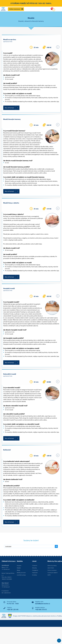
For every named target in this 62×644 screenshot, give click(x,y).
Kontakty (35, 575)
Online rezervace (15, 9)
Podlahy (59, 616)
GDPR (49, 575)
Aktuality (34, 568)
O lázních (35, 566)
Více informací (9, 108)
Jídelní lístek (51, 568)
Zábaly (19, 570)
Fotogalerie (35, 570)
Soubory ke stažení (52, 573)
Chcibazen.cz (29, 616)
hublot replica (54, 318)
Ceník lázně (8, 546)
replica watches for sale (42, 318)
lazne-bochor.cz (52, 616)
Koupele (19, 566)
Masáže (19, 568)
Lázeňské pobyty (21, 575)
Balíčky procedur (21, 573)
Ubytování (35, 573)
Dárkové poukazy (52, 566)
